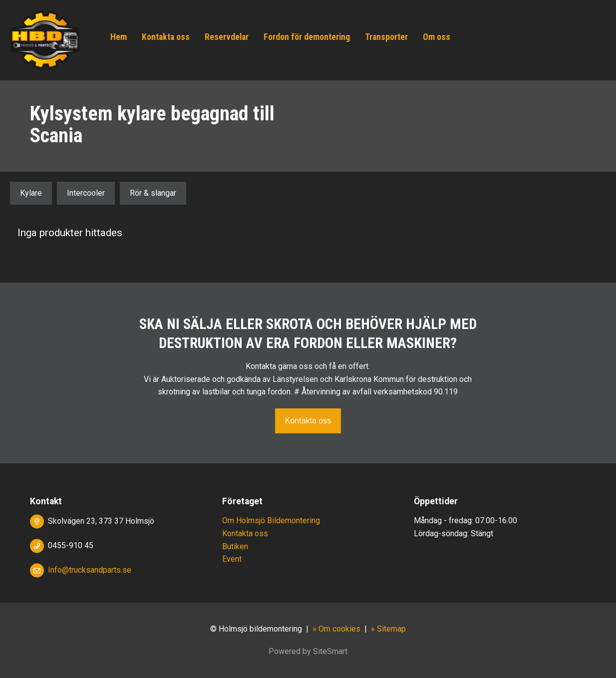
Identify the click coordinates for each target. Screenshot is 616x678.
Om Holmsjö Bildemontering (271, 520)
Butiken (235, 546)
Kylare (31, 193)
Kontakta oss (166, 37)
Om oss (437, 37)
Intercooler (86, 193)
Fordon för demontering (307, 37)
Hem (119, 37)
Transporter (386, 37)
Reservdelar (227, 37)
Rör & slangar (153, 193)
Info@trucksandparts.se (90, 570)
